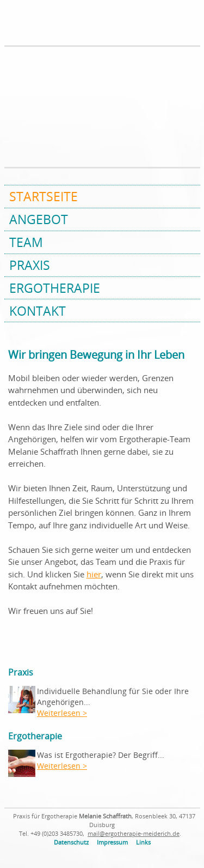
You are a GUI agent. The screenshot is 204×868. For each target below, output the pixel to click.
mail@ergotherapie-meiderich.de (134, 834)
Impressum (112, 842)
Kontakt (38, 311)
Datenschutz (71, 842)
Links (143, 842)
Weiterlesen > (62, 713)
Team (26, 242)
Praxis (30, 265)
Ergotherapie (55, 288)
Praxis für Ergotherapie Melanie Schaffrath (45, 23)
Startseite (44, 196)
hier (94, 574)
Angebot (39, 219)
